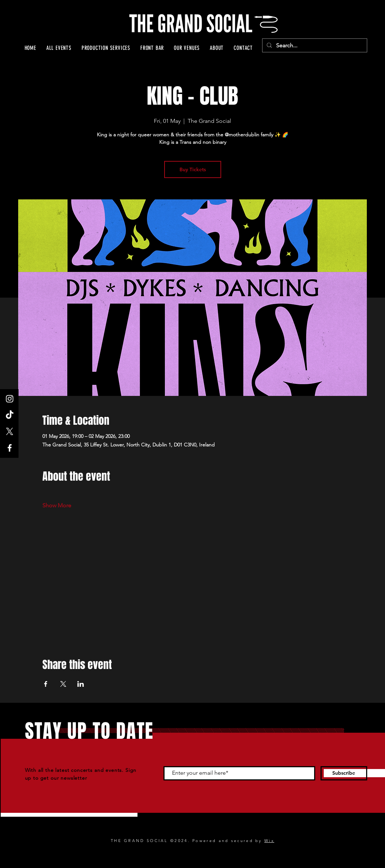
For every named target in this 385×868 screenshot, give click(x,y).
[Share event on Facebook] (46, 684)
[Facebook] (10, 448)
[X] (10, 432)
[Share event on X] (63, 684)
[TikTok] (10, 415)
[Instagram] (10, 399)
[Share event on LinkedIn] (81, 684)
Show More (57, 505)
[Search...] (314, 46)
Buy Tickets (193, 169)
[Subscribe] (344, 773)
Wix (269, 841)
